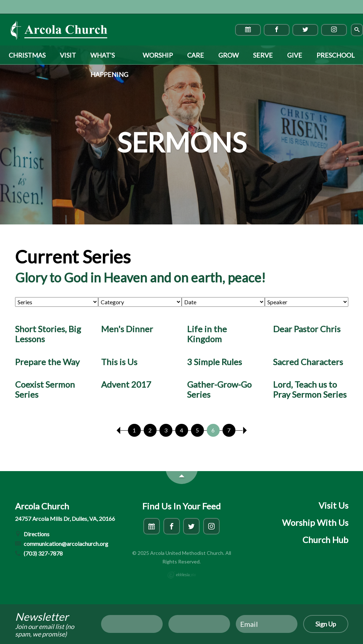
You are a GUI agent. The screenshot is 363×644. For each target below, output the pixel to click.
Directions (32, 534)
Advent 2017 (126, 384)
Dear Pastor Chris (307, 329)
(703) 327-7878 (39, 553)
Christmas (27, 55)
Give (295, 55)
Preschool (336, 55)
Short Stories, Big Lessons (48, 334)
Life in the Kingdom (207, 334)
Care (195, 55)
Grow (228, 55)
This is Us (119, 362)
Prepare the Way (47, 362)
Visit (68, 55)
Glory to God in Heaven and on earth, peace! (140, 277)
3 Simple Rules (214, 362)
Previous (119, 430)
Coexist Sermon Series (45, 389)
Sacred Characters (308, 362)
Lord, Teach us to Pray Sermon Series (310, 389)
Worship (158, 55)
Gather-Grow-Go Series (219, 389)
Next (245, 430)
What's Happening (109, 58)
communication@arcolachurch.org (62, 544)
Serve (263, 55)
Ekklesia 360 (182, 575)
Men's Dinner (127, 329)
